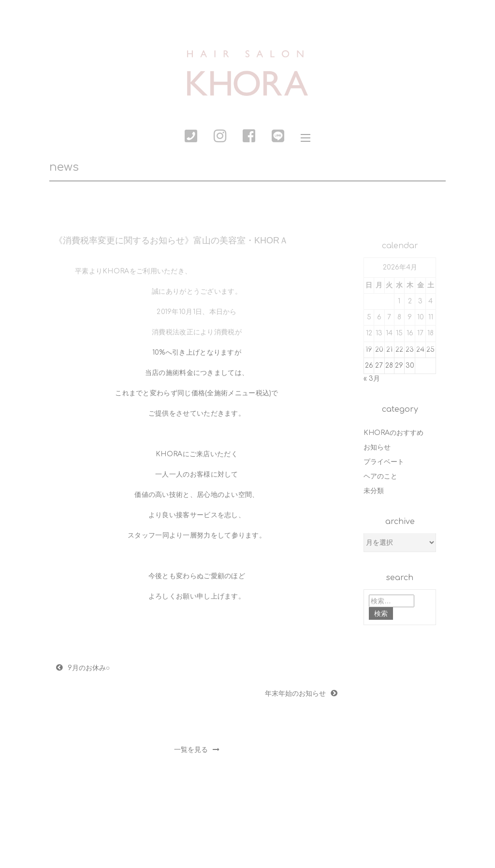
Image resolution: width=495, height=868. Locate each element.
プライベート (384, 462)
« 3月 (372, 379)
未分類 (374, 491)
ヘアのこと (380, 476)
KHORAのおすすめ (393, 433)
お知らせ (377, 447)
